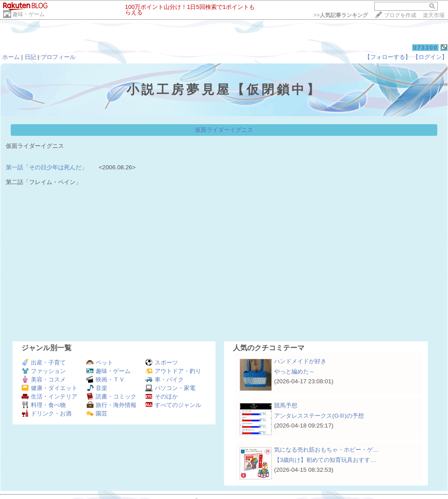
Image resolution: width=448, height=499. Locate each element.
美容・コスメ (44, 379)
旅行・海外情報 (111, 405)
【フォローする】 (388, 57)
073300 (425, 48)
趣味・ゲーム (29, 14)
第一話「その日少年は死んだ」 (46, 167)
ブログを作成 (400, 15)
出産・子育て (44, 363)
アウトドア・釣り (173, 371)
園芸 (97, 413)
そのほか (162, 396)
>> (341, 15)
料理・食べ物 (44, 405)
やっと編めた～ (294, 371)
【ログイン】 (430, 57)
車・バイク (165, 379)
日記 (30, 57)
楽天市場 (434, 15)
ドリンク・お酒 (46, 413)
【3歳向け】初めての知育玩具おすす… (325, 460)
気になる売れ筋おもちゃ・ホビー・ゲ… (326, 450)
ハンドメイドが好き (300, 361)
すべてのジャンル (173, 405)
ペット (100, 363)
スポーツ (162, 363)
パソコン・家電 (170, 388)
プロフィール (58, 57)
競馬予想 (286, 405)
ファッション (44, 371)
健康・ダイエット (49, 388)
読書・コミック (111, 396)
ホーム (11, 57)
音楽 (97, 388)
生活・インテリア (49, 396)
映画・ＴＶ (106, 379)
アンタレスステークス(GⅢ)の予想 (319, 416)
